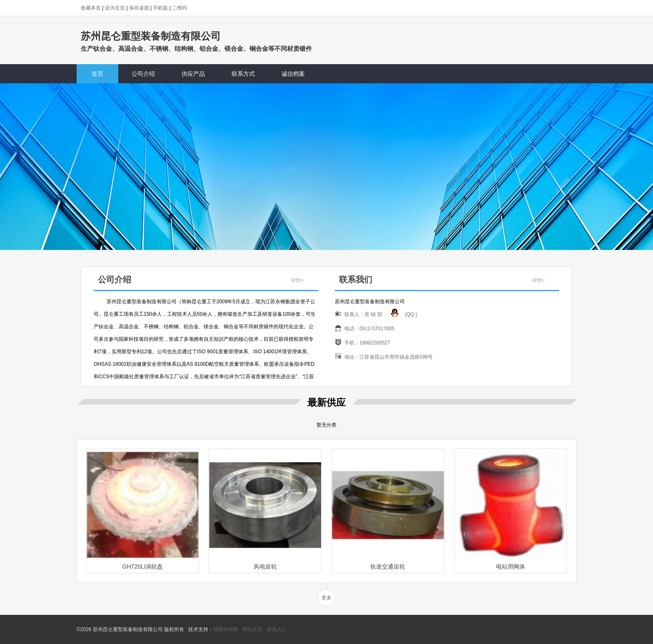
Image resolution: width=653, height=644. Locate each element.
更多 (326, 598)
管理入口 (277, 629)
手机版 (160, 8)
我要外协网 (226, 629)
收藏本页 (91, 8)
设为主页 (115, 8)
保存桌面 (139, 8)
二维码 (179, 8)
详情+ (297, 280)
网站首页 (252, 629)
